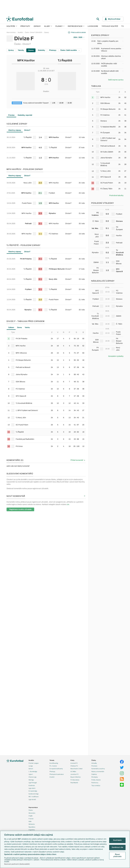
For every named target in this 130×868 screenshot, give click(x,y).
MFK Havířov (26, 60)
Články (94, 760)
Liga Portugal (33, 783)
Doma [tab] (19, 282)
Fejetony (94, 774)
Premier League (34, 763)
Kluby (48, 26)
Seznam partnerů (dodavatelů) (17, 864)
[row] (46, 136)
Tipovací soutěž (110, 26)
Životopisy (95, 777)
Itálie (30, 821)
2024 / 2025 (79, 37)
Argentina (32, 830)
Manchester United (76, 769)
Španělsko (32, 827)
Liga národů (32, 799)
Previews (94, 766)
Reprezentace (76, 26)
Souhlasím (117, 840)
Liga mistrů (32, 788)
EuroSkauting (54, 763)
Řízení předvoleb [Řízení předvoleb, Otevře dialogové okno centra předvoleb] (117, 856)
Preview (11, 115)
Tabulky (21, 50)
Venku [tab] (27, 282)
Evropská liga (33, 791)
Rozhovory (95, 783)
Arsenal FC (74, 763)
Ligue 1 (31, 774)
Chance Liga (32, 777)
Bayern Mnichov (76, 777)
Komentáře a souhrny (98, 769)
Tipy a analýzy (96, 785)
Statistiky (41, 50)
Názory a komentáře (98, 771)
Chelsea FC (74, 766)
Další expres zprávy (116, 80)
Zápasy (37, 26)
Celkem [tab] (11, 282)
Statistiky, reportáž (25, 115)
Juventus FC (74, 774)
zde (68, 459)
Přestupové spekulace (57, 774)
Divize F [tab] (27, 130)
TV (123, 26)
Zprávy (11, 50)
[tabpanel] (46, 143)
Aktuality (94, 763)
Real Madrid (74, 783)
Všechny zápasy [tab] (15, 130)
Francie (31, 819)
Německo (32, 824)
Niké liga (31, 780)
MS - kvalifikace (34, 797)
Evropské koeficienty (56, 769)
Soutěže (12, 26)
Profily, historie (96, 780)
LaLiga (31, 766)
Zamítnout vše (117, 847)
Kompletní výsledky (116, 356)
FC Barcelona (75, 780)
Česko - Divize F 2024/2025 (33, 32)
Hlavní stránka (11, 32)
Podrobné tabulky (116, 195)
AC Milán (73, 771)
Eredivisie (32, 785)
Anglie (31, 816)
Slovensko (32, 813)
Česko (31, 810)
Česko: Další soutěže (70, 50)
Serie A (31, 769)
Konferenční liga (34, 794)
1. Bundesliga (33, 771)
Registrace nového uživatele (20, 464)
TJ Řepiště (65, 60)
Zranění (52, 777)
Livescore (93, 26)
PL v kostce (53, 766)
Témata (52, 760)
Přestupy (25, 26)
